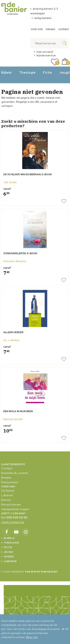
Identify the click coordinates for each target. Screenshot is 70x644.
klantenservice (46, 55)
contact (64, 29)
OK (65, 629)
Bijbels (7, 72)
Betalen (7, 478)
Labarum (7, 495)
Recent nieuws (11, 505)
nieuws (50, 29)
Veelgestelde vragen (15, 509)
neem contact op (13, 522)
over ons (37, 29)
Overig (9, 557)
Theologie (27, 72)
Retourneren (10, 482)
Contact (7, 468)
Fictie (47, 72)
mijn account (45, 52)
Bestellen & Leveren (15, 473)
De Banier (8, 491)
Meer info (32, 637)
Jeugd (8, 552)
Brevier (6, 500)
